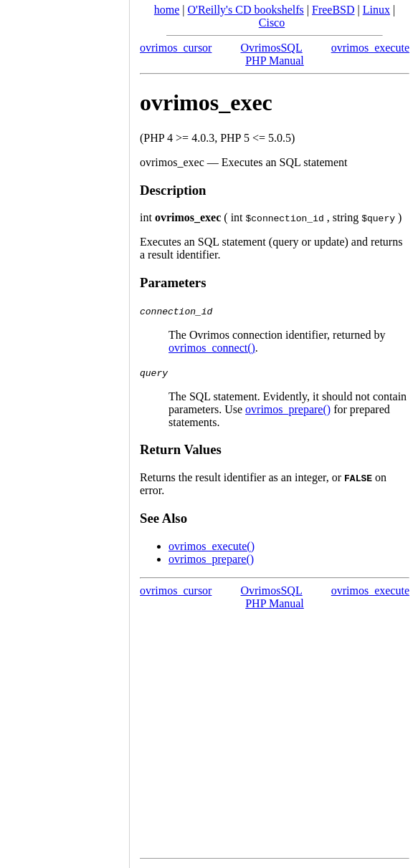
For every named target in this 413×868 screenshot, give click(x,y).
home (167, 10)
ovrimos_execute (370, 48)
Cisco (272, 23)
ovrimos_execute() (212, 546)
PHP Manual (275, 61)
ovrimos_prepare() (288, 409)
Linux (376, 10)
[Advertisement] (65, 429)
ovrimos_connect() (212, 348)
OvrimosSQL (271, 48)
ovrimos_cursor (176, 48)
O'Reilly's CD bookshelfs (246, 10)
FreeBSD (333, 10)
